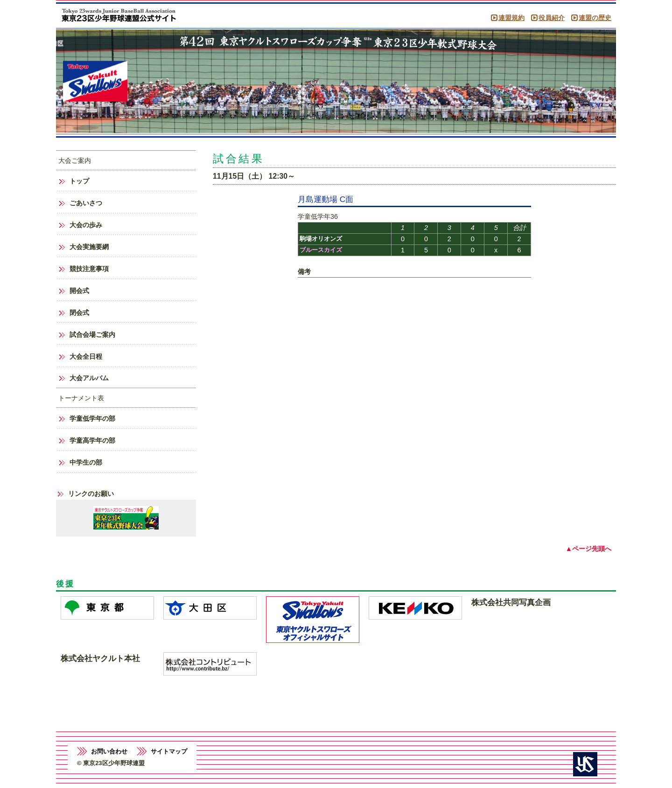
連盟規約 (511, 18)
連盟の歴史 (595, 18)
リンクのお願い (91, 494)
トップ (79, 181)
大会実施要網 (89, 247)
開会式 (79, 291)
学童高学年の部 (92, 440)
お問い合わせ (109, 751)
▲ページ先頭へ (588, 549)
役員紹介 (552, 18)
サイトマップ (169, 751)
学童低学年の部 (92, 418)
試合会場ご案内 (92, 335)
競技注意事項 (89, 269)
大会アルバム (89, 378)
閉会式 (79, 313)
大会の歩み (86, 225)
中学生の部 (86, 462)
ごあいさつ (86, 203)
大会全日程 (86, 356)
